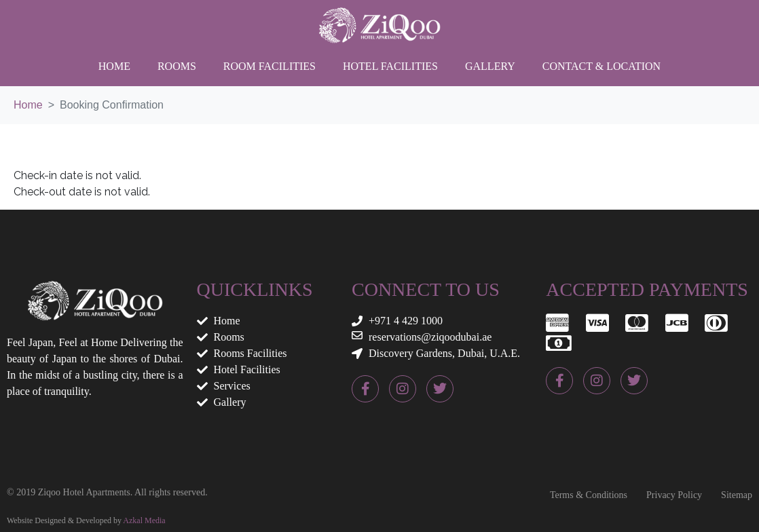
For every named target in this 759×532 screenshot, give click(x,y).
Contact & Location (601, 66)
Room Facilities (270, 66)
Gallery (490, 66)
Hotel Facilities (390, 66)
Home (114, 66)
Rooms (177, 66)
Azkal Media (144, 520)
